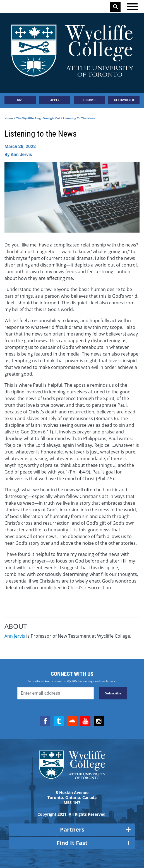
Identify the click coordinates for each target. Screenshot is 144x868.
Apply (55, 100)
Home (9, 118)
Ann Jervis (15, 636)
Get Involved (124, 100)
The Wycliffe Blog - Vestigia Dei (38, 118)
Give (20, 100)
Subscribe (89, 100)
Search (116, 7)
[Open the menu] (132, 7)
